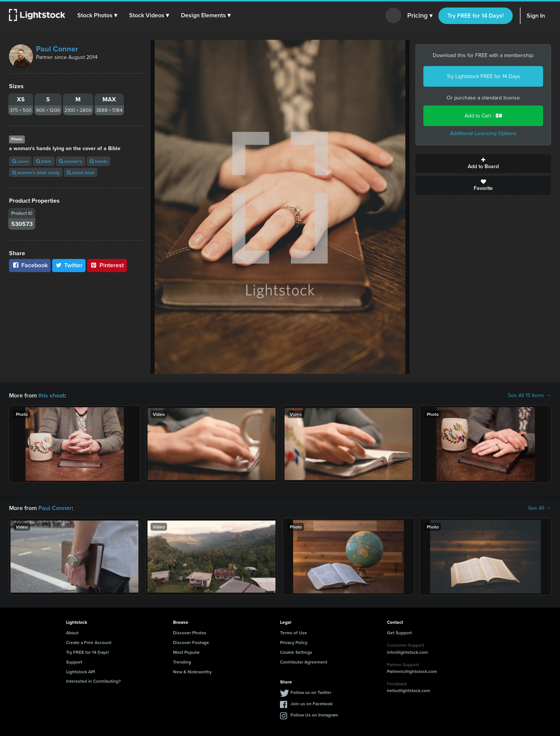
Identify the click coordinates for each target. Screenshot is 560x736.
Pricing (420, 16)
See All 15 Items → (529, 396)
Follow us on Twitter (311, 692)
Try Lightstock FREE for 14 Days (483, 76)
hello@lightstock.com (409, 690)
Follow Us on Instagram (314, 715)
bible (44, 161)
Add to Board (483, 164)
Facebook (30, 265)
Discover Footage (191, 642)
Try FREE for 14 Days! (476, 16)
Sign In (536, 16)
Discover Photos (190, 633)
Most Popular (186, 652)
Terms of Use (294, 633)
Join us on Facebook (312, 704)
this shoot (51, 395)
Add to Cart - (483, 116)
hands (99, 161)
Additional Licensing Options (483, 133)
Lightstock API (81, 672)
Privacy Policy (294, 642)
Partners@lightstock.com (412, 671)
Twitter (69, 265)
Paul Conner (57, 49)
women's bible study (36, 172)
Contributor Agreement (304, 662)
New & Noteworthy (192, 672)
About (72, 633)
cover (20, 161)
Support (74, 662)
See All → (540, 508)
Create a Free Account (89, 642)
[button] (97, 15)
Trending (182, 662)
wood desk (81, 172)
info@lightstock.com (407, 652)
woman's (71, 161)
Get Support (399, 633)
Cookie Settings (296, 652)
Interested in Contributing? (93, 681)
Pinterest (107, 265)
